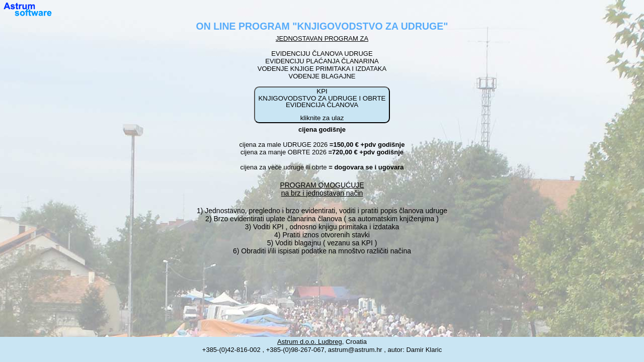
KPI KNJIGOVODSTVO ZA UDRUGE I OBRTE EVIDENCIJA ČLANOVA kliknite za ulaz (322, 105)
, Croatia (322, 342)
